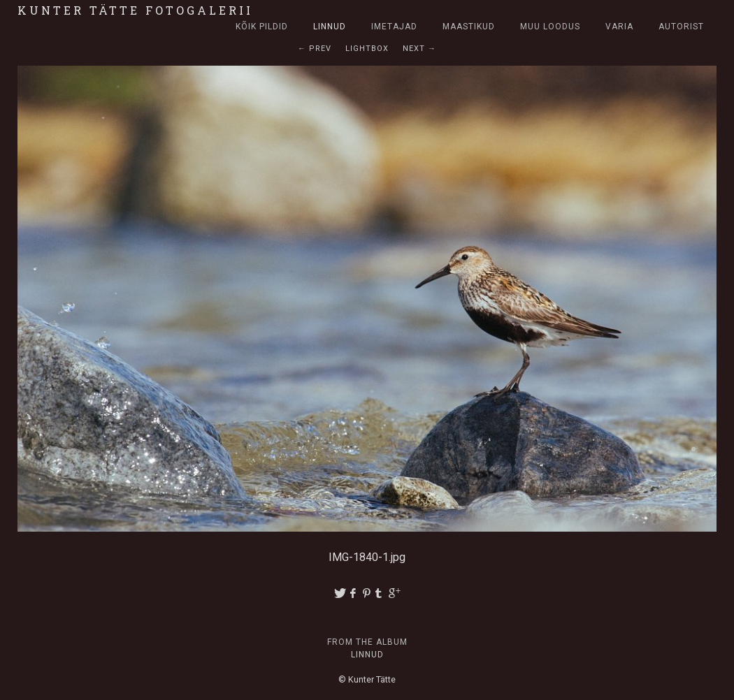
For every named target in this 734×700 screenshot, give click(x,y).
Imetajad (394, 27)
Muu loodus (550, 27)
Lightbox (367, 49)
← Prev (315, 49)
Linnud (330, 27)
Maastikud (469, 27)
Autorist (681, 27)
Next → (419, 49)
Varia (619, 27)
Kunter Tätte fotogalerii (135, 10)
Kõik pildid (262, 27)
